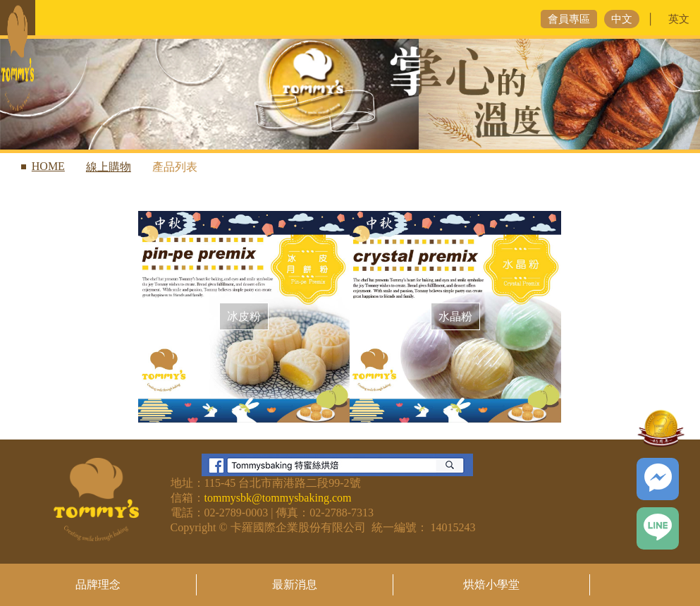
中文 (622, 19)
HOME (48, 166)
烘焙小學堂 (491, 584)
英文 (679, 19)
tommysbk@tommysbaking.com (278, 498)
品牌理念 (98, 584)
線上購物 (109, 167)
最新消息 (295, 584)
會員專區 (569, 19)
